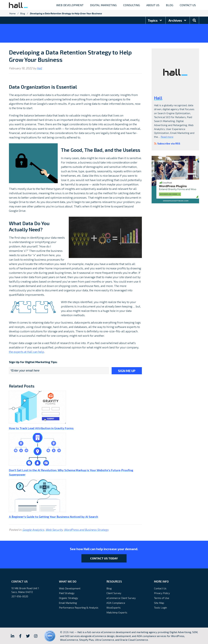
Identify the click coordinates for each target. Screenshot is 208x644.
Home (13, 13)
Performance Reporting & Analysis (79, 607)
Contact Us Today (104, 558)
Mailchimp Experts (117, 612)
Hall (39, 68)
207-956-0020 (20, 596)
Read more (167, 137)
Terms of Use (162, 598)
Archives (178, 20)
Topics (155, 20)
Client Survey (114, 593)
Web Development (70, 588)
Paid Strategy (67, 593)
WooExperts (114, 607)
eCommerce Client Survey (121, 598)
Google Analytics (33, 529)
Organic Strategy (68, 598)
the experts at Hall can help (26, 352)
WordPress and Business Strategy (86, 529)
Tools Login (160, 607)
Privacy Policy (162, 593)
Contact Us (160, 588)
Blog (23, 13)
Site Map (159, 602)
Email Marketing (68, 602)
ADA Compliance (116, 602)
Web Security (54, 529)
